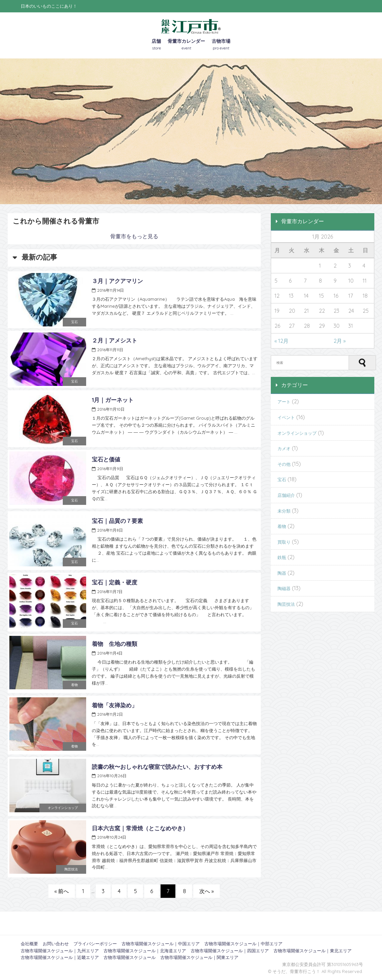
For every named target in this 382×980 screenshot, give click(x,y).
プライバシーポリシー (95, 944)
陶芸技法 (71, 869)
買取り (284, 542)
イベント (286, 417)
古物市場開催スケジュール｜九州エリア (60, 951)
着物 (74, 685)
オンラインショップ (63, 808)
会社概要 (29, 944)
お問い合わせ (56, 944)
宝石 (74, 322)
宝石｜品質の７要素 (117, 521)
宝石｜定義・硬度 (115, 582)
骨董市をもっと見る (134, 236)
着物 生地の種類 (115, 644)
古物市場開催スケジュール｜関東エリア (199, 957)
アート (284, 402)
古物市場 (221, 45)
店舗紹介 (286, 495)
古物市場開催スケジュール (130, 957)
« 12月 (281, 341)
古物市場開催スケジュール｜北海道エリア (145, 951)
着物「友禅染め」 (115, 705)
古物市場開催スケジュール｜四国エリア (230, 951)
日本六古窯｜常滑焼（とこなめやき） (140, 828)
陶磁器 (284, 588)
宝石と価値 (106, 459)
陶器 (282, 573)
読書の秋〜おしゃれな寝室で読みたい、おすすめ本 (157, 767)
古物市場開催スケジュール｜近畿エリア (60, 957)
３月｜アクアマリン (117, 281)
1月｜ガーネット (113, 400)
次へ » (207, 891)
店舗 (156, 45)
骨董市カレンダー (186, 45)
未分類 (284, 511)
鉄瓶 (282, 557)
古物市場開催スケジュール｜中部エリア (243, 944)
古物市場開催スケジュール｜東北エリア (313, 951)
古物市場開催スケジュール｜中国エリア (161, 944)
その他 (284, 464)
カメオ (284, 448)
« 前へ (62, 891)
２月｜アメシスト (115, 340)
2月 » (340, 341)
